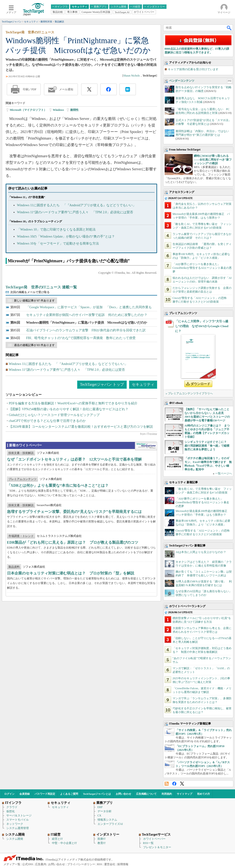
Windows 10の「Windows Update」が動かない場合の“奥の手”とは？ (66, 236)
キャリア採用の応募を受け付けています (193, 69)
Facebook (174, 784)
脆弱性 (74, 110)
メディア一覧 (12, 864)
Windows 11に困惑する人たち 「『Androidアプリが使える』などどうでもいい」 (77, 205)
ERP (100, 807)
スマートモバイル (18, 820)
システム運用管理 (18, 828)
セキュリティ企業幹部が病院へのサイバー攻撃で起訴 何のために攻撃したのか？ (87, 315)
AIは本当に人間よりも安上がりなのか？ (201, 552)
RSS (167, 784)
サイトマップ (184, 794)
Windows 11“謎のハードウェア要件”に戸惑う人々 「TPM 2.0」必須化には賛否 (75, 212)
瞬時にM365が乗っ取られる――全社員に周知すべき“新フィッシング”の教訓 (213, 160)
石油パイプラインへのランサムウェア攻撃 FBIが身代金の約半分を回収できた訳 (86, 330)
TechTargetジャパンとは (97, 794)
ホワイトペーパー (154, 839)
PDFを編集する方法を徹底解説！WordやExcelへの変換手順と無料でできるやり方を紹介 (73, 403)
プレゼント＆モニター (157, 847)
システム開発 (15, 839)
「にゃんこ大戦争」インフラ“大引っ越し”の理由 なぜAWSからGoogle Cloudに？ (202, 326)
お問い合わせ (123, 794)
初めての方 (204, 794)
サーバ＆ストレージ (19, 815)
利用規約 (167, 794)
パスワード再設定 (45, 794)
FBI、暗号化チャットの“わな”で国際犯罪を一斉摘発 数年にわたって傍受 (81, 338)
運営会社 (110, 864)
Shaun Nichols (131, 76)
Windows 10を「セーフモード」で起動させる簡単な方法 (58, 243)
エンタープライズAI (110, 824)
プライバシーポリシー (81, 864)
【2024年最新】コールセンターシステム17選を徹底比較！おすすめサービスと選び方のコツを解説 (81, 427)
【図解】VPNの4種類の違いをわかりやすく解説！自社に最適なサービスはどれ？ (69, 409)
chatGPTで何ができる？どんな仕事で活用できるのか (47, 421)
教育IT (102, 843)
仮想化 (11, 811)
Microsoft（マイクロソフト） (28, 110)
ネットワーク (15, 824)
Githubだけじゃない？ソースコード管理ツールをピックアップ (54, 415)
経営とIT (57, 839)
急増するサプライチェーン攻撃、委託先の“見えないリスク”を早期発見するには (74, 512)
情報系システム (107, 820)
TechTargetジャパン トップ (102, 384)
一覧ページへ (224, 473)
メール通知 (66, 89)
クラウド (12, 807)
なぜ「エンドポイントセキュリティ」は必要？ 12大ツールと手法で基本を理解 (74, 459)
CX (99, 815)
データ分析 (105, 811)
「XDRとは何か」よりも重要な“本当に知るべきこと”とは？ (58, 485)
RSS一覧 (148, 843)
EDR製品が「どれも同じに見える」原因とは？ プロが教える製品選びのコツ (73, 542)
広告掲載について (146, 794)
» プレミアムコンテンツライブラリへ (189, 393)
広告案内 (41, 864)
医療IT (102, 839)
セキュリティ (143, 384)
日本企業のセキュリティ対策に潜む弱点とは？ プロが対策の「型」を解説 (71, 573)
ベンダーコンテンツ (182, 81)
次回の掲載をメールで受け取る (30, 292)
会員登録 (25, 794)
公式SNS (28, 864)
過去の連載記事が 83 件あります (34, 345)
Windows (58, 110)
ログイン (9, 794)
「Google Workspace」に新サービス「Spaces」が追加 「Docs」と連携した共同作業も (89, 307)
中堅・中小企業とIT (64, 843)
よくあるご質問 (69, 794)
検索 (229, 28)
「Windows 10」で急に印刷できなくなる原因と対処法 (56, 229)
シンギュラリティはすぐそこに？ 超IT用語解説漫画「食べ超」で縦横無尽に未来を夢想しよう (207, 446)
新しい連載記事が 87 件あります (34, 301)
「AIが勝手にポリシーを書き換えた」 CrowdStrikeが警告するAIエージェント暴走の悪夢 (202, 268)
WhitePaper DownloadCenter (146, 446)
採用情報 (123, 864)
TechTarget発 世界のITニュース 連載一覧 (41, 287)
